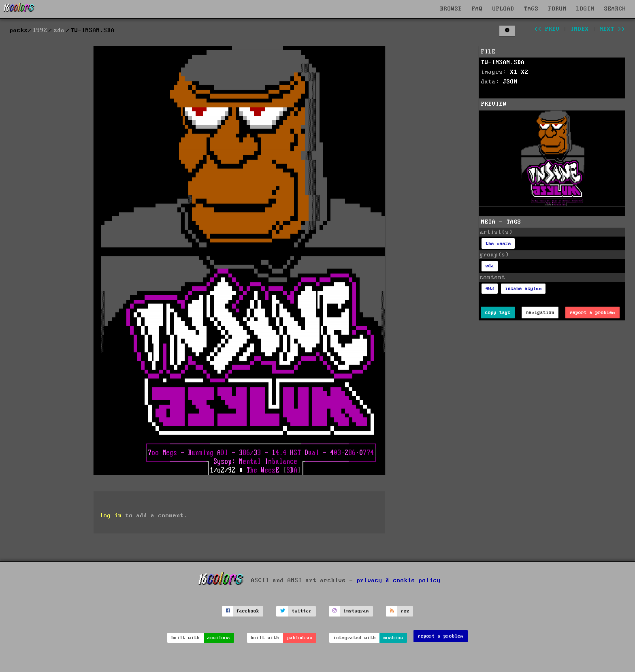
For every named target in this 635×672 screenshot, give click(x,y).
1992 (40, 30)
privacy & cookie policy (399, 580)
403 (490, 289)
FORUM (557, 9)
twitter (302, 611)
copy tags (498, 313)
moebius (393, 638)
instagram (356, 611)
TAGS (531, 9)
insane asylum (523, 289)
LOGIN (585, 9)
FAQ (477, 9)
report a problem (592, 313)
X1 (514, 72)
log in (111, 516)
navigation (540, 313)
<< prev (547, 29)
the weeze (498, 244)
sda (59, 30)
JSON (510, 82)
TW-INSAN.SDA (503, 62)
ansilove (219, 638)
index (580, 29)
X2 (525, 72)
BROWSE (451, 9)
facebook (248, 611)
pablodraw (300, 638)
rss (405, 611)
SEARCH (615, 9)
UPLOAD (503, 9)
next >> (613, 29)
